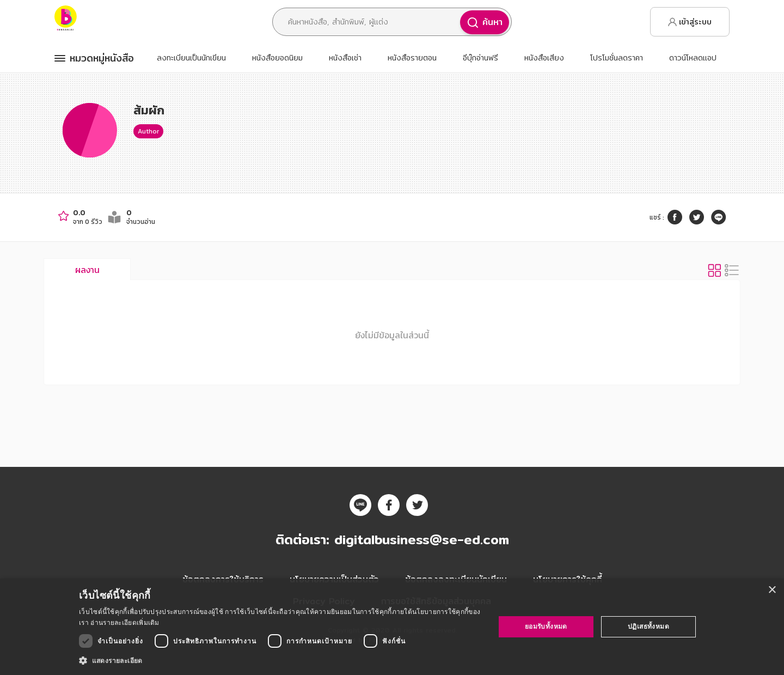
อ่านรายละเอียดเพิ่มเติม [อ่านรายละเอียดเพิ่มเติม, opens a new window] (125, 622)
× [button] (772, 590)
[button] (281, 660)
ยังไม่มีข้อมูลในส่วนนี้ (392, 335)
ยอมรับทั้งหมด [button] (546, 626)
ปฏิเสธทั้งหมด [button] (648, 626)
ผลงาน (87, 270)
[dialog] (392, 627)
